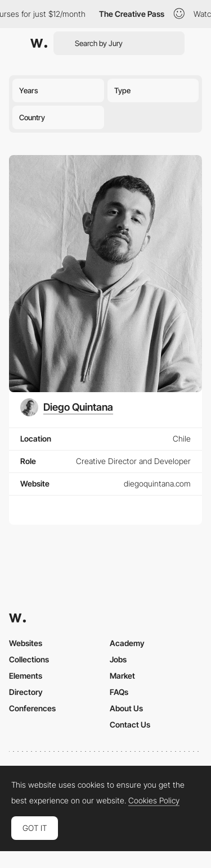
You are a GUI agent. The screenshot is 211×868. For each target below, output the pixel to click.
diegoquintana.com (157, 483)
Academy (127, 643)
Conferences (32, 708)
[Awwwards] (39, 43)
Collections (29, 659)
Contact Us (130, 724)
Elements (26, 676)
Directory (26, 692)
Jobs (118, 659)
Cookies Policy (154, 801)
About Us (126, 708)
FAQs (119, 692)
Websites (26, 643)
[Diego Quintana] (67, 407)
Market (122, 676)
